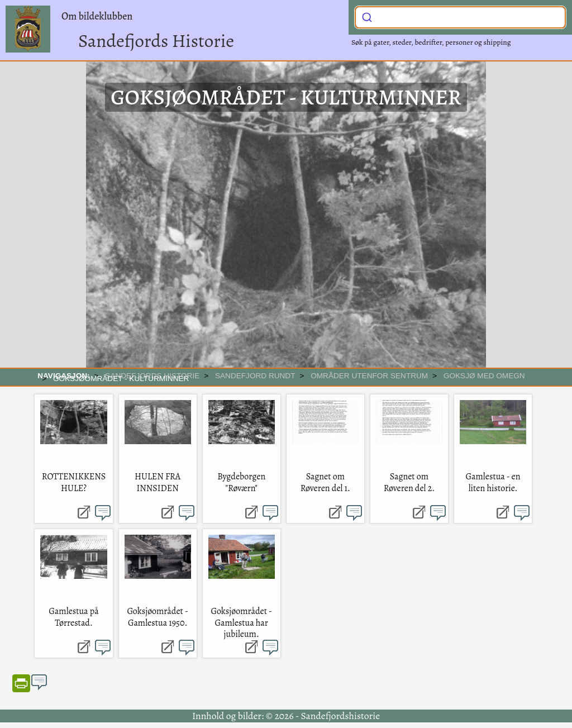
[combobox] (460, 17)
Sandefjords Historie (156, 41)
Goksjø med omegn (484, 376)
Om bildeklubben (97, 16)
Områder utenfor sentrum (369, 376)
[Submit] (367, 16)
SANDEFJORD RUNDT (255, 376)
